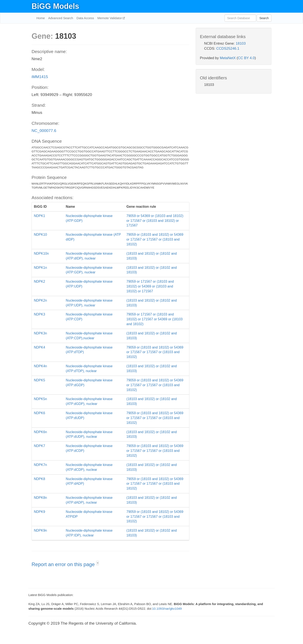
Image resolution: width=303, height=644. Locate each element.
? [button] (98, 563)
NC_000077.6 (44, 131)
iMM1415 (40, 77)
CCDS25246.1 (228, 49)
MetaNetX (228, 58)
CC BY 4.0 (246, 58)
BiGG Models (55, 6)
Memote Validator (110, 18)
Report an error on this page (64, 564)
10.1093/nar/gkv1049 (167, 609)
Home (41, 18)
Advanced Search (61, 18)
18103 (241, 43)
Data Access (85, 18)
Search (264, 18)
